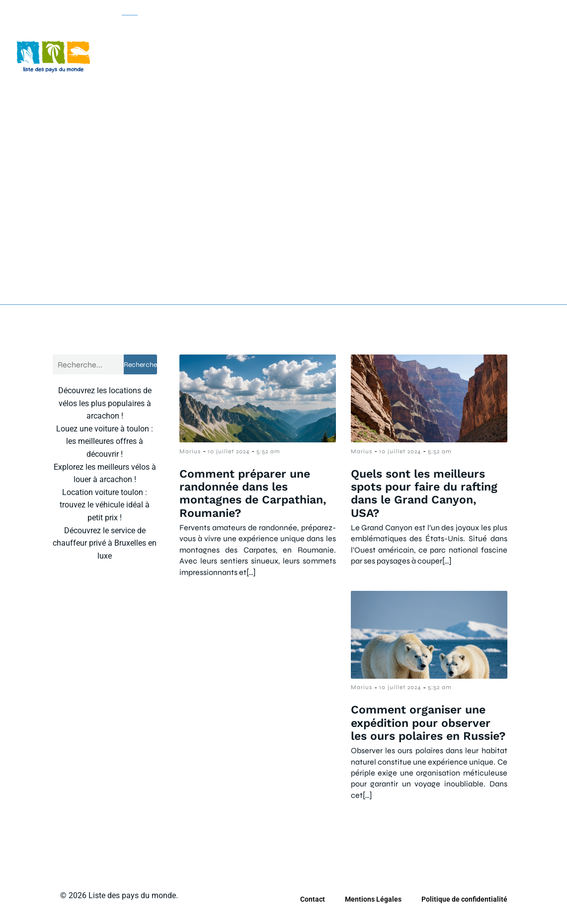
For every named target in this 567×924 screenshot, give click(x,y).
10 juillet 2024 (229, 451)
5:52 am (268, 451)
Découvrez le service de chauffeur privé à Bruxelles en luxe (105, 543)
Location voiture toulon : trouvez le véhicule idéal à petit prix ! (105, 504)
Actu (130, 27)
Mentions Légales (373, 899)
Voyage (204, 89)
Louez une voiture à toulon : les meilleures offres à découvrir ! (105, 441)
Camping (262, 27)
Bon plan (192, 27)
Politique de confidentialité (464, 899)
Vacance (137, 89)
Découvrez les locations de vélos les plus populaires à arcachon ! (105, 403)
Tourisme (472, 27)
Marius (190, 451)
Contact (313, 899)
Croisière (332, 27)
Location (401, 27)
